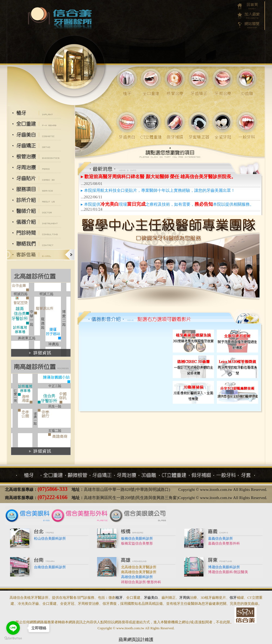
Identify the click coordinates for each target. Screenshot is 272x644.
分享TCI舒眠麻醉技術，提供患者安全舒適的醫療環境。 (216, 367)
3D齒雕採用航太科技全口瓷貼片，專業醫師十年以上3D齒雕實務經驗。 (125, 365)
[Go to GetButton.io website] (13, 638)
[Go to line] (13, 628)
